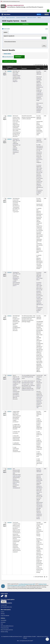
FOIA (2, 624)
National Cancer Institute (43, 636)
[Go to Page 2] (45, 65)
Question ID (9, 68)
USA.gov (25, 638)
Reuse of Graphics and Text (7, 630)
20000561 (9, 316)
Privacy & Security (5, 628)
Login (47, 29)
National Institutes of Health (30, 636)
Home (3, 17)
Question (15, 68)
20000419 (9, 198)
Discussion (24, 68)
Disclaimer (3, 622)
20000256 (9, 116)
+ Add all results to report (9, 61)
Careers (3, 612)
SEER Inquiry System (32, 17)
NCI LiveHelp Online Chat (6, 607)
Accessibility (3, 620)
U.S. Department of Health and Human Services (12, 636)
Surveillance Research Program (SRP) (27, 584)
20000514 (9, 139)
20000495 (9, 71)
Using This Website (5, 616)
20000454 (9, 522)
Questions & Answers (21, 17)
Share (39, 15)
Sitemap (3, 614)
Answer (38, 68)
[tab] (6, 32)
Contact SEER (4, 605)
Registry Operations (11, 17)
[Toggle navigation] (6, 14)
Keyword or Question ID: (9, 36)
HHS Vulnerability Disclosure (7, 626)
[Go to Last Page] (47, 65)
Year (46, 68)
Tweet (43, 14)
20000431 (9, 411)
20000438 (9, 469)
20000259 (9, 272)
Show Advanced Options (10, 42)
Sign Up (4, 602)
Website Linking (4, 632)
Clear (44, 46)
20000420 (9, 375)
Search (44, 38)
